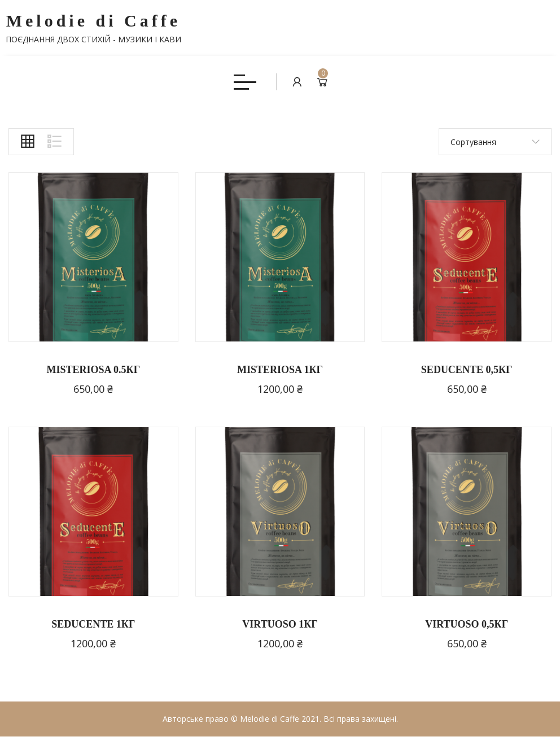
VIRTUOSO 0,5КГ (467, 628)
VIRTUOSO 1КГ (280, 628)
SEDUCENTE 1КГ (93, 628)
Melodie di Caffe (93, 28)
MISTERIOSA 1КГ (280, 374)
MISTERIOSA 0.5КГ (94, 374)
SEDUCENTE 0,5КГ (467, 374)
